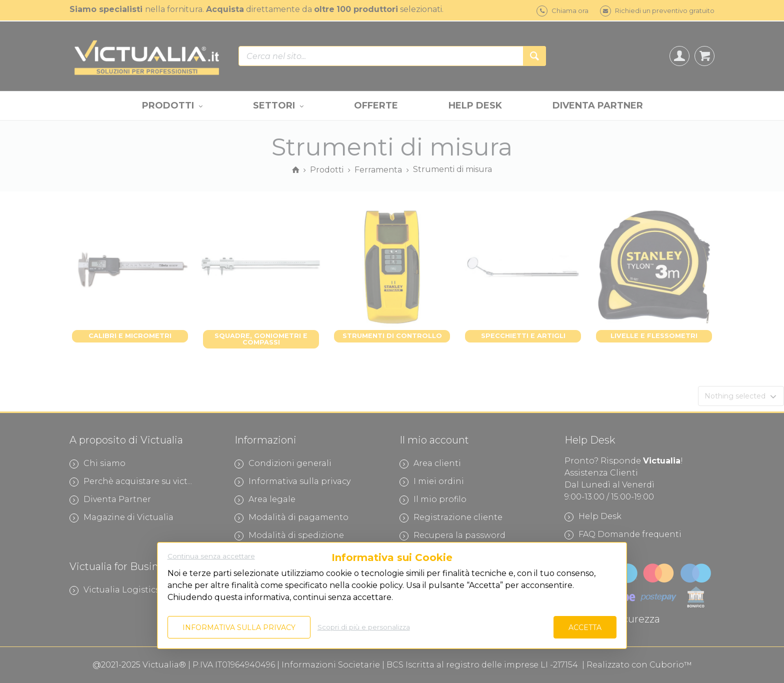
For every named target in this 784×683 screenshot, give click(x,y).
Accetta (585, 627)
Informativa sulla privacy (239, 627)
